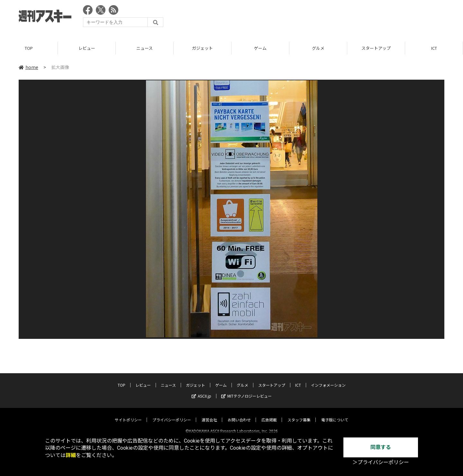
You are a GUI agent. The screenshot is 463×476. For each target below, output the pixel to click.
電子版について (335, 414)
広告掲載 (269, 414)
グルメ (318, 48)
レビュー (87, 48)
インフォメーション (328, 379)
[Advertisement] (327, 18)
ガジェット (202, 48)
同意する (381, 447)
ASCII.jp (201, 390)
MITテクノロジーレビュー (246, 390)
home (28, 67)
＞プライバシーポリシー (381, 462)
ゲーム (260, 48)
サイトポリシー (128, 414)
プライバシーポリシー (172, 414)
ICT (434, 48)
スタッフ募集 (299, 414)
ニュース (145, 48)
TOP (29, 48)
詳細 (71, 455)
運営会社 (209, 414)
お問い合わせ (239, 414)
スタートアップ (376, 48)
